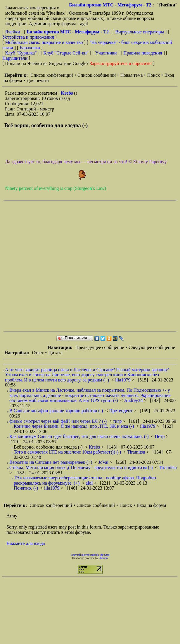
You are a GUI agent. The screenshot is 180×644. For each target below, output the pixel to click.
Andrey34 (134, 400)
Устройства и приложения (28, 37)
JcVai (104, 462)
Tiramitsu (137, 452)
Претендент (121, 411)
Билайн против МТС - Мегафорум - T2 (110, 5)
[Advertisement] (63, 266)
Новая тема (132, 75)
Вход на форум (151, 505)
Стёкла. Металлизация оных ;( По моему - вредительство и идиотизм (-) (81, 467)
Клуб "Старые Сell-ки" (66, 53)
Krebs (67, 93)
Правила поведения (143, 53)
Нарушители (15, 58)
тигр (118, 421)
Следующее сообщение (152, 347)
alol (90, 483)
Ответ (38, 353)
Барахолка (30, 48)
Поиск (154, 75)
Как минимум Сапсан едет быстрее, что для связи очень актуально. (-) (79, 436)
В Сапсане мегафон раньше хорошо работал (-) (56, 411)
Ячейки (13, 32)
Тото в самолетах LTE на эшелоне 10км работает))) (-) (67, 452)
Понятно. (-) (26, 488)
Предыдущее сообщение (99, 347)
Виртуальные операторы (140, 32)
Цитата (55, 353)
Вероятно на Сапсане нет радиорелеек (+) (51, 462)
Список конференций (52, 75)
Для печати (38, 80)
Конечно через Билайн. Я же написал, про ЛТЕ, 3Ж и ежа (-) (74, 426)
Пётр (160, 436)
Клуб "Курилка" (21, 53)
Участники (106, 53)
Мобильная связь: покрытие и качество (44, 42)
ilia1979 (123, 380)
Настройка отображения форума (90, 555)
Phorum (103, 558)
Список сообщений (97, 75)
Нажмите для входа (26, 543)
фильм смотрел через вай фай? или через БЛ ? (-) (58, 421)
